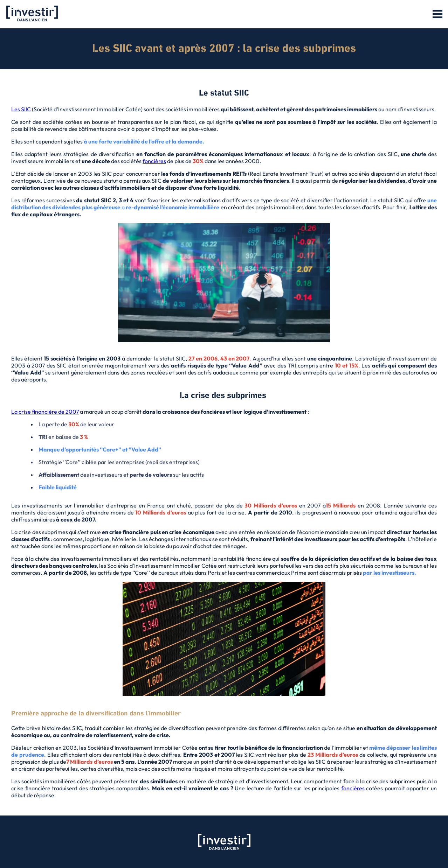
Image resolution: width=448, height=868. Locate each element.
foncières (154, 161)
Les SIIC (21, 109)
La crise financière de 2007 (45, 412)
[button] (437, 14)
